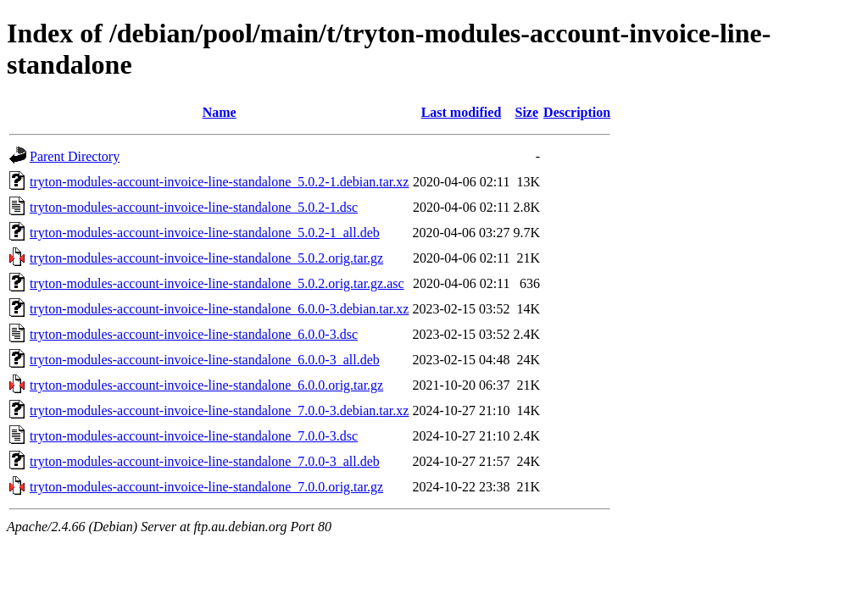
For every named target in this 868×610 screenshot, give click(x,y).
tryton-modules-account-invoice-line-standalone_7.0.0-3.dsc (194, 436)
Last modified (462, 112)
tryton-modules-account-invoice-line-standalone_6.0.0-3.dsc (194, 334)
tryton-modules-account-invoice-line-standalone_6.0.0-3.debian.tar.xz (219, 309)
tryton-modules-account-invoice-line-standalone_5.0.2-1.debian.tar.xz (219, 182)
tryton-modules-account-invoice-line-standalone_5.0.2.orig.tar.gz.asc (217, 283)
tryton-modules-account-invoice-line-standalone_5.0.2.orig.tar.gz (206, 258)
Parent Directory (75, 156)
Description (577, 112)
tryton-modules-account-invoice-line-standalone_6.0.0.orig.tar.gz (206, 385)
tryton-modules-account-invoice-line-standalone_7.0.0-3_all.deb (205, 461)
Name (220, 112)
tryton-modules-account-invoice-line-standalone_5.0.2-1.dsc (194, 207)
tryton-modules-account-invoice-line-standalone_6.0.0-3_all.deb (205, 360)
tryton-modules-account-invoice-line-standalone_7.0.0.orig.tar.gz (206, 487)
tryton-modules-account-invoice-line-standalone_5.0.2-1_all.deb (205, 233)
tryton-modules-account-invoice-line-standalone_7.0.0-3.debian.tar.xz (219, 410)
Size (527, 112)
